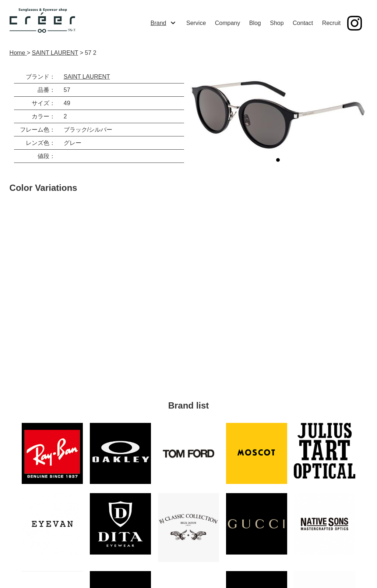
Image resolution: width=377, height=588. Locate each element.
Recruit (332, 23)
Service (196, 23)
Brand (158, 23)
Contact (303, 23)
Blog (255, 23)
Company (228, 23)
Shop (277, 23)
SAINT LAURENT (87, 77)
